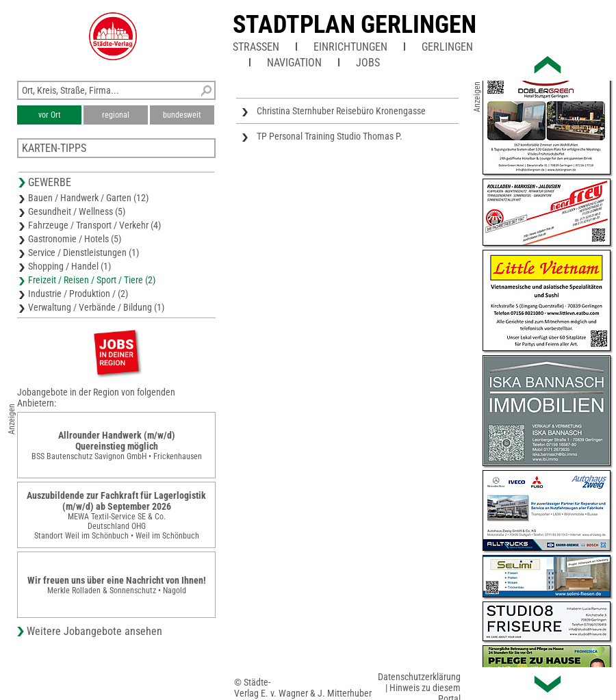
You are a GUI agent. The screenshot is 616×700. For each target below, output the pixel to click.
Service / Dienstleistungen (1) (84, 252)
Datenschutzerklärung (419, 677)
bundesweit (182, 115)
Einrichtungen (350, 47)
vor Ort (50, 115)
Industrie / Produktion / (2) (78, 294)
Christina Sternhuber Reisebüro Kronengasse (341, 111)
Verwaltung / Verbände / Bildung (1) (96, 307)
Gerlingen (447, 47)
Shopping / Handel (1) (69, 266)
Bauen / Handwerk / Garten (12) (88, 198)
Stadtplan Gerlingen (355, 25)
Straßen (256, 47)
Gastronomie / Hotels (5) (75, 239)
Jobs (368, 63)
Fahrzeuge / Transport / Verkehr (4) (94, 225)
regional (116, 115)
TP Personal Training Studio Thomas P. (330, 136)
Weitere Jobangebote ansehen (94, 631)
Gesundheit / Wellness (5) (77, 211)
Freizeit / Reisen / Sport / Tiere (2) (92, 280)
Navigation (294, 63)
